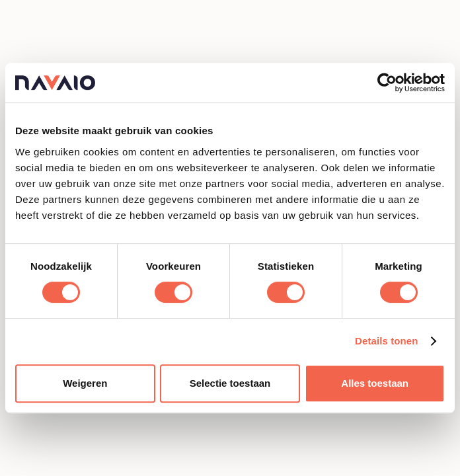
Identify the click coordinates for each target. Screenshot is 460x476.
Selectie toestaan (230, 383)
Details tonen (386, 341)
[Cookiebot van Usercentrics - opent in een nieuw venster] (387, 83)
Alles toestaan (375, 383)
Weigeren (85, 383)
